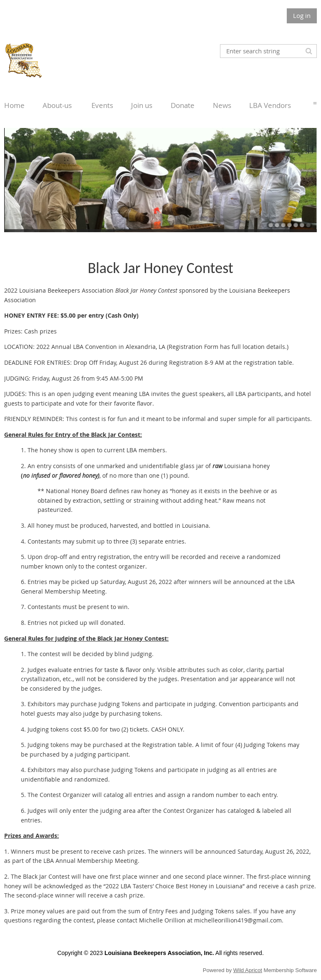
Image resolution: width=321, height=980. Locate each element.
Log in (302, 15)
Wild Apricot (248, 970)
